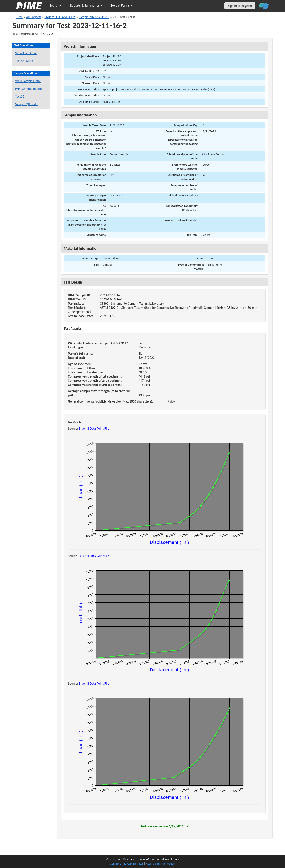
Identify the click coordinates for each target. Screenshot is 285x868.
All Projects (34, 17)
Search (55, 6)
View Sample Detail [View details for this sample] (28, 81)
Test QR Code (24, 61)
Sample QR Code (26, 104)
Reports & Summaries (86, 6)
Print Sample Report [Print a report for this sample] (29, 89)
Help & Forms (122, 6)
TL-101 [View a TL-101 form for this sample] (20, 96)
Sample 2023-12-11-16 (94, 17)
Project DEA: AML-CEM (60, 17)
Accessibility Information (160, 864)
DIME (19, 17)
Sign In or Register (240, 6)
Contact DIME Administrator (127, 864)
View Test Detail (26, 53)
